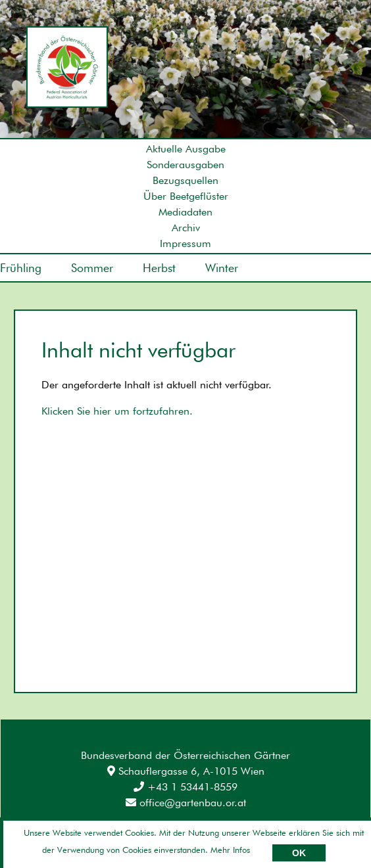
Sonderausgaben (185, 165)
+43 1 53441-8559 (185, 787)
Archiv (186, 228)
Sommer (92, 268)
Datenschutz (116, 835)
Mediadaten (185, 212)
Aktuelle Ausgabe (186, 149)
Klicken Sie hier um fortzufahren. (117, 411)
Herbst (159, 268)
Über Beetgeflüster (186, 196)
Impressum (185, 243)
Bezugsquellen (185, 180)
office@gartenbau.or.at (186, 803)
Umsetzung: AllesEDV (323, 833)
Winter (222, 268)
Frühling (21, 268)
